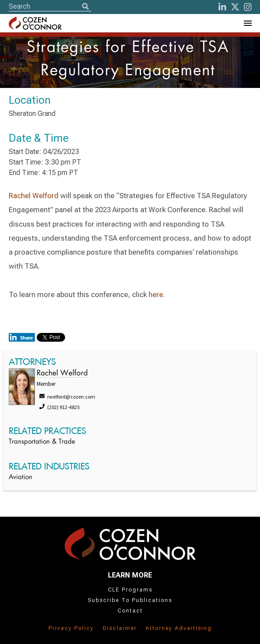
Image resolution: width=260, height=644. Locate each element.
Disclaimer (120, 628)
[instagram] (248, 7)
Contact (130, 611)
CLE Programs (130, 590)
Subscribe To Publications (130, 600)
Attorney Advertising (179, 628)
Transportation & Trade (42, 442)
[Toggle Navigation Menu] (247, 23)
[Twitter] (235, 7)
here (156, 294)
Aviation (21, 478)
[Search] (85, 7)
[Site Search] (50, 6)
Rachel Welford (34, 196)
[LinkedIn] (222, 7)
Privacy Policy (71, 628)
